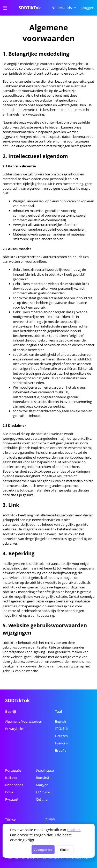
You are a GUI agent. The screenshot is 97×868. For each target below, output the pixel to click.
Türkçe (10, 819)
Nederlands (14, 785)
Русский (12, 799)
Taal (59, 712)
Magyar (42, 785)
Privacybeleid (15, 729)
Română (42, 778)
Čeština (42, 799)
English (61, 721)
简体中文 (62, 729)
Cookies (74, 830)
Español (61, 750)
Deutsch (61, 736)
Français (61, 743)
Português (13, 770)
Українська (45, 770)
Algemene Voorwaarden (24, 721)
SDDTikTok (30, 8)
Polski (10, 792)
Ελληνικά (43, 792)
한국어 (50, 819)
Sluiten (65, 850)
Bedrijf (11, 712)
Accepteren (43, 850)
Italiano (11, 778)
